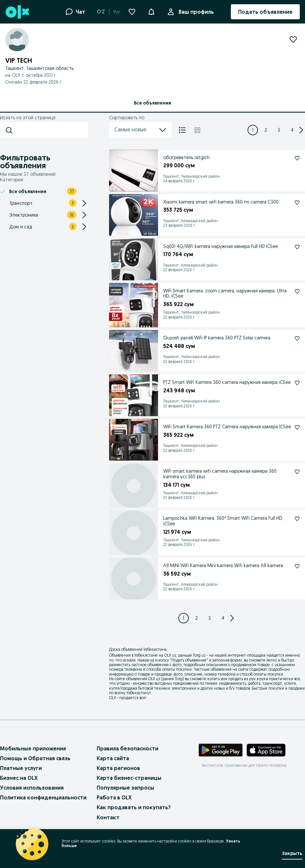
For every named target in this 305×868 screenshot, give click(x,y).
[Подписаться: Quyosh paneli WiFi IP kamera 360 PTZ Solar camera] (297, 338)
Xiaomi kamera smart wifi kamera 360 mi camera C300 (221, 202)
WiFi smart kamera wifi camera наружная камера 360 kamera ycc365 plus (220, 474)
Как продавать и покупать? (134, 807)
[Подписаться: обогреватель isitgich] (297, 158)
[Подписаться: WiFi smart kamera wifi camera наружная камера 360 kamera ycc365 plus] (297, 472)
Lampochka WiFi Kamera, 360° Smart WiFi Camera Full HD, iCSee (223, 521)
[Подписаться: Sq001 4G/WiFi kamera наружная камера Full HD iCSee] (297, 247)
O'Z (101, 12)
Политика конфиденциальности (43, 797)
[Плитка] (197, 130)
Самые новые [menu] (140, 130)
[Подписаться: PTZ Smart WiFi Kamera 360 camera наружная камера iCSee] (297, 383)
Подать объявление (189, 660)
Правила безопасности (128, 748)
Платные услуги (21, 768)
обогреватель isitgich (186, 157)
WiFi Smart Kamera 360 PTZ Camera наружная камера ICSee (227, 427)
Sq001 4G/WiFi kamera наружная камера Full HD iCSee (221, 246)
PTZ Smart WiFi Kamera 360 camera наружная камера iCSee (227, 382)
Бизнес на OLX (19, 778)
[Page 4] (292, 130)
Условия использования (32, 788)
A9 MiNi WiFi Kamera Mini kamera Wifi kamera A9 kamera (223, 565)
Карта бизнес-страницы (129, 778)
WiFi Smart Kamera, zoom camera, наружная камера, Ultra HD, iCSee (225, 294)
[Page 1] (253, 130)
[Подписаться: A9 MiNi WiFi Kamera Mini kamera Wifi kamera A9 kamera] (297, 566)
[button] (151, 11)
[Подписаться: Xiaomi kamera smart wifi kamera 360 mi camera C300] (297, 203)
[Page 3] (279, 130)
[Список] (182, 130)
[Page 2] (266, 130)
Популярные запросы (125, 788)
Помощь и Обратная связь (35, 758)
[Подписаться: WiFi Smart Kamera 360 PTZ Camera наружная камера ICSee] (297, 427)
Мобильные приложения (33, 748)
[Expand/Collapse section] (84, 203)
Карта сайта (113, 758)
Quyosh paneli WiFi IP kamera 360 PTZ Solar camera (217, 338)
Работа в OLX (114, 797)
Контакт (108, 817)
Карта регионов (118, 768)
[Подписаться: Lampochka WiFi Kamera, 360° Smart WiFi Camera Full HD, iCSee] (297, 519)
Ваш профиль (195, 12)
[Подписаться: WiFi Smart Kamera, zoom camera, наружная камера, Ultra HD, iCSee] (297, 291)
